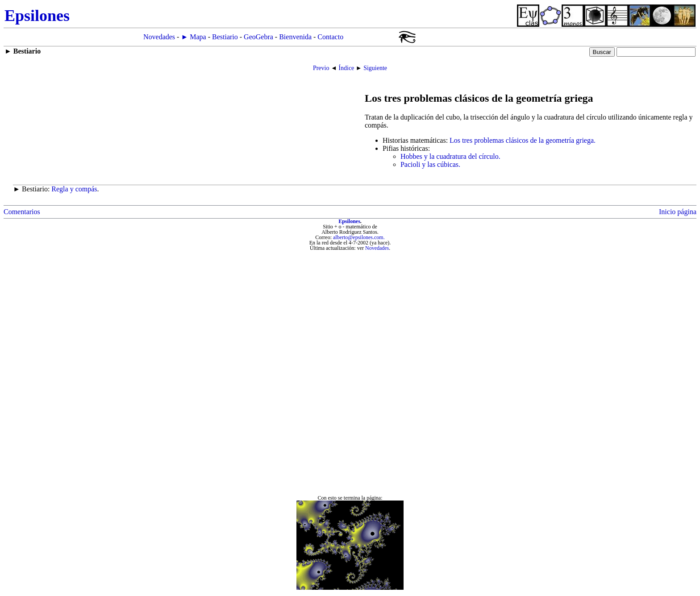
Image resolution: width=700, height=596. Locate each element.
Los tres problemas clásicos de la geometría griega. (523, 140)
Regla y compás (74, 189)
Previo (321, 68)
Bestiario (225, 37)
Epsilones (349, 221)
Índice (346, 68)
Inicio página (678, 212)
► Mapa (193, 37)
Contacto (330, 37)
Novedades (159, 37)
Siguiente (375, 68)
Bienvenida (295, 37)
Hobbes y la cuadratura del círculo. (450, 156)
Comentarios (22, 212)
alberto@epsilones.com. (359, 237)
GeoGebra (258, 37)
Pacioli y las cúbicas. (430, 164)
